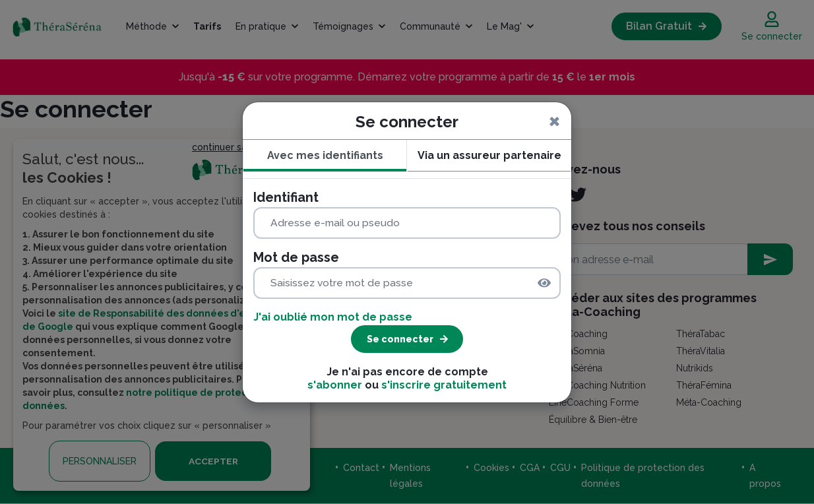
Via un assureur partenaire (489, 155)
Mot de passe (296, 257)
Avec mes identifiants (325, 155)
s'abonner (335, 385)
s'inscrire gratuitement (444, 385)
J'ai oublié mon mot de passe (333, 317)
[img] (544, 283)
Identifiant (286, 197)
